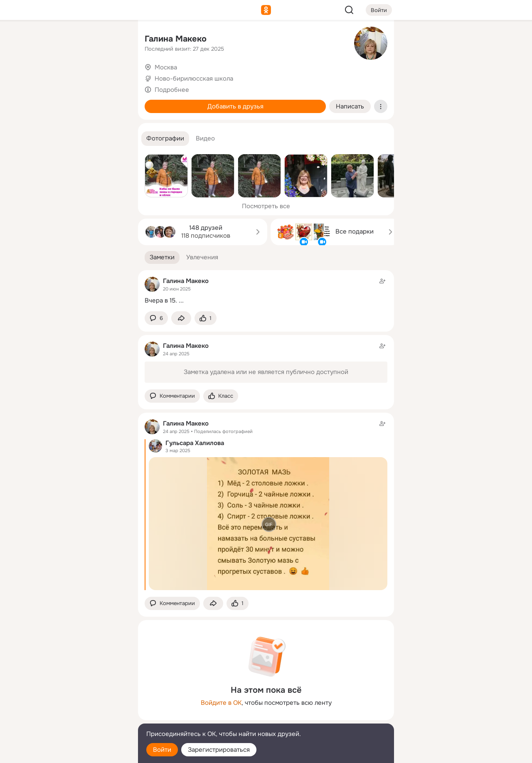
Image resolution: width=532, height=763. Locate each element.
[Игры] (113, 113)
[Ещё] (76, 699)
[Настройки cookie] (76, 752)
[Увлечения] (76, 40)
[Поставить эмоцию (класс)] (206, 318)
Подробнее (172, 90)
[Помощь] (40, 150)
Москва (166, 67)
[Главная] (40, 40)
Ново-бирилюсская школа (194, 79)
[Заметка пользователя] (266, 291)
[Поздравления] (76, 113)
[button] (165, 139)
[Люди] (76, 76)
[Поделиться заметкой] (181, 318)
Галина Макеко (176, 39)
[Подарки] (40, 113)
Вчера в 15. (161, 300)
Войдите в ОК (221, 703)
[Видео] (113, 76)
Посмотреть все (266, 206)
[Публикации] (40, 76)
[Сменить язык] (76, 717)
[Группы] (113, 40)
